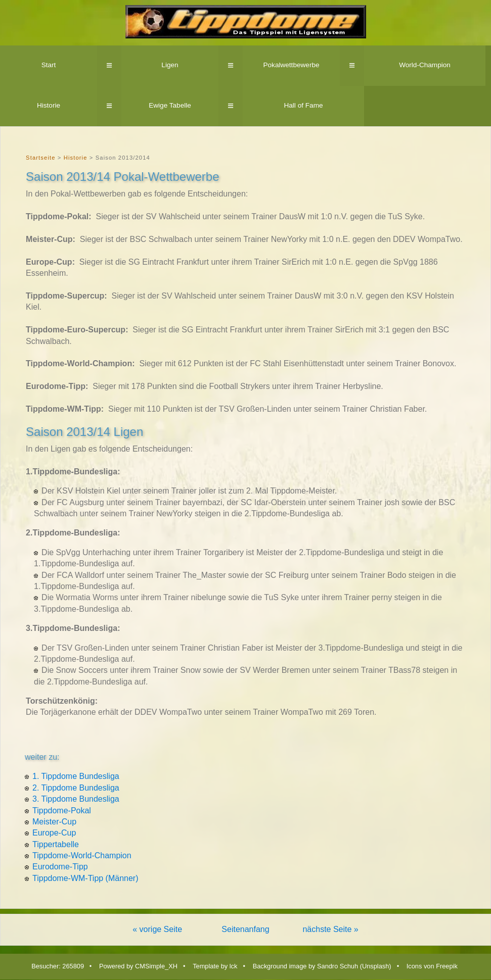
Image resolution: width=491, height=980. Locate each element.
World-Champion (425, 65)
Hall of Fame (303, 105)
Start (49, 65)
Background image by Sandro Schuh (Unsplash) (322, 966)
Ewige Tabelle (170, 105)
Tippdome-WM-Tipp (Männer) (85, 878)
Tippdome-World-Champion (82, 855)
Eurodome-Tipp (60, 867)
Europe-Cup (54, 833)
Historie (49, 105)
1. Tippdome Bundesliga (76, 776)
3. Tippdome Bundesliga (76, 799)
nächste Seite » (330, 929)
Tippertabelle (56, 844)
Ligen (170, 65)
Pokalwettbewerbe (291, 65)
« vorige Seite (157, 929)
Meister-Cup (54, 822)
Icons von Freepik (432, 966)
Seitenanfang (245, 929)
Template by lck (215, 966)
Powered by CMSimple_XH (138, 966)
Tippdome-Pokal (62, 811)
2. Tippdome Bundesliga (76, 788)
